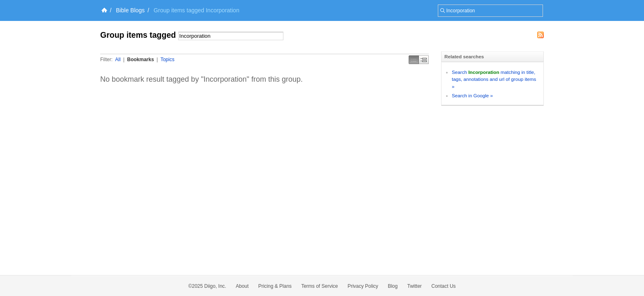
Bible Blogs (130, 10)
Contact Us (443, 286)
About (242, 286)
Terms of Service (319, 286)
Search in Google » (472, 95)
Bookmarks (140, 60)
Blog (393, 286)
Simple (414, 60)
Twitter (415, 286)
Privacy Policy (363, 286)
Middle (424, 60)
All (118, 60)
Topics (168, 60)
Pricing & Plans (275, 286)
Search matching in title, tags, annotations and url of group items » (494, 79)
